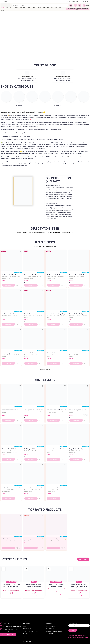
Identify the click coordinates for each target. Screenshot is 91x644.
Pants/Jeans (50, 277)
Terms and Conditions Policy (30, 611)
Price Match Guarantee (63, 77)
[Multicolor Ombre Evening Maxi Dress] (11, 386)
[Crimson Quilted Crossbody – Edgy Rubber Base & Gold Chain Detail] (56, 297)
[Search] (40, 5)
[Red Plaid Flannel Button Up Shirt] (11, 507)
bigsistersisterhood (15, 570)
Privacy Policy (27, 603)
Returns (25, 606)
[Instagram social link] (84, 1)
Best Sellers (13, 402)
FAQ (24, 616)
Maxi (30, 349)
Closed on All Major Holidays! (8, 615)
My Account (26, 619)
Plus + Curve (5, 277)
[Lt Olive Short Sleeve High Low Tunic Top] (56, 386)
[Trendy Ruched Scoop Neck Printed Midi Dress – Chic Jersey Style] (11, 459)
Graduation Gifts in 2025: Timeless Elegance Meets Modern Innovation (34, 566)
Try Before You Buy (27, 77)
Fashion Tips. (58, 562)
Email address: (79, 605)
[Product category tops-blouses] (19, 99)
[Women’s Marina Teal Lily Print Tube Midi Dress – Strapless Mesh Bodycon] (79, 333)
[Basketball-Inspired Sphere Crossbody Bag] (34, 297)
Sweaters (58, 524)
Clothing (13, 562)
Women (8, 278)
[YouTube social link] (86, 1)
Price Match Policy (51, 614)
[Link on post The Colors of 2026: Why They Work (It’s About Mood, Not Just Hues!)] (11, 554)
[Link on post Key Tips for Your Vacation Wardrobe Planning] (56, 554)
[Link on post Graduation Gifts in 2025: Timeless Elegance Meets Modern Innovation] (34, 554)
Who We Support (50, 606)
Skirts (3, 313)
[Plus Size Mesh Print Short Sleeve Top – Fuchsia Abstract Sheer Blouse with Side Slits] (34, 261)
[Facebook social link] (82, 1)
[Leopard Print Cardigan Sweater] (56, 507)
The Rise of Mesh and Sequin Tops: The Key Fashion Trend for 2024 (79, 566)
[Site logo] (6, 5)
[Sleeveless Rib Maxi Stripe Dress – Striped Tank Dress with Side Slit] (79, 261)
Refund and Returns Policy (74, 157)
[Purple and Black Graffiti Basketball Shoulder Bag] (34, 386)
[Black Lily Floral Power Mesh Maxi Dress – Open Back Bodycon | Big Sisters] (56, 333)
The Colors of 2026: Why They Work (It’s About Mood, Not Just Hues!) (11, 566)
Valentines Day (6, 439)
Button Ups (13, 524)
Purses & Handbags (37, 313)
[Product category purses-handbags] (58, 99)
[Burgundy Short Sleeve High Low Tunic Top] (79, 423)
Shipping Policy (27, 609)
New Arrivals (12, 277)
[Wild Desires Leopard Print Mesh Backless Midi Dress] (56, 459)
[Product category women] (6, 98)
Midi (75, 277)
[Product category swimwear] (32, 98)
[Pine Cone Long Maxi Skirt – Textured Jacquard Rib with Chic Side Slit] (11, 297)
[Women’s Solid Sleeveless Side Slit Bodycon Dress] (56, 423)
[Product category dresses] (84, 98)
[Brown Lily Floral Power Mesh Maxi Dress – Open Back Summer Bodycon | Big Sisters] (34, 333)
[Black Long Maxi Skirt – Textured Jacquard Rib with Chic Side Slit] (34, 423)
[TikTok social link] (88, 1)
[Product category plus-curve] (71, 98)
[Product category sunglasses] (45, 98)
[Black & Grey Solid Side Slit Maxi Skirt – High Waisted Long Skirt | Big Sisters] (79, 386)
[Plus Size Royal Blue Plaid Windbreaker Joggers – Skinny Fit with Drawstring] (56, 261)
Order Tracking (27, 621)
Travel (53, 562)
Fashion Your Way (50, 609)
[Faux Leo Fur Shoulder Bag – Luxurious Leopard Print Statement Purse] (79, 297)
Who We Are (49, 603)
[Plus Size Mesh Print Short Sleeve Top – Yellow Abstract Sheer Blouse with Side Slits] (11, 261)
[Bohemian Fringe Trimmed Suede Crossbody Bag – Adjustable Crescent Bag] (11, 333)
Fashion (8, 562)
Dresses (71, 277)
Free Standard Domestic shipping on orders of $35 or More (77, 9)
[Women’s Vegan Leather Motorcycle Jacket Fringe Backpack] (34, 507)
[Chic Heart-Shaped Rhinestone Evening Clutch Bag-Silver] (11, 423)
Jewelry (34, 562)
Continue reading (11, 576)
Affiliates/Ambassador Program (54, 611)
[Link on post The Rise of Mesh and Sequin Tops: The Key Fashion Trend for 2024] (79, 554)
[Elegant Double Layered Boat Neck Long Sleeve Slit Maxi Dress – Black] (34, 459)
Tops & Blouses (6, 524)
